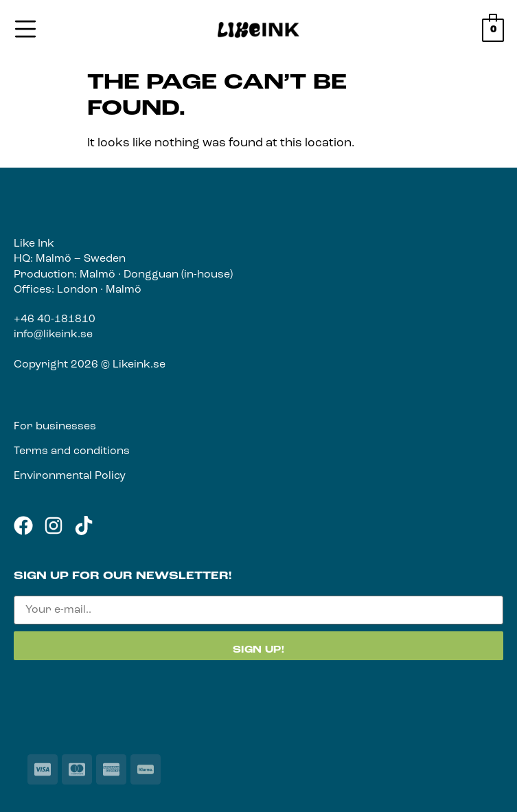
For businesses (55, 427)
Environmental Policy (70, 476)
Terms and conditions (72, 451)
